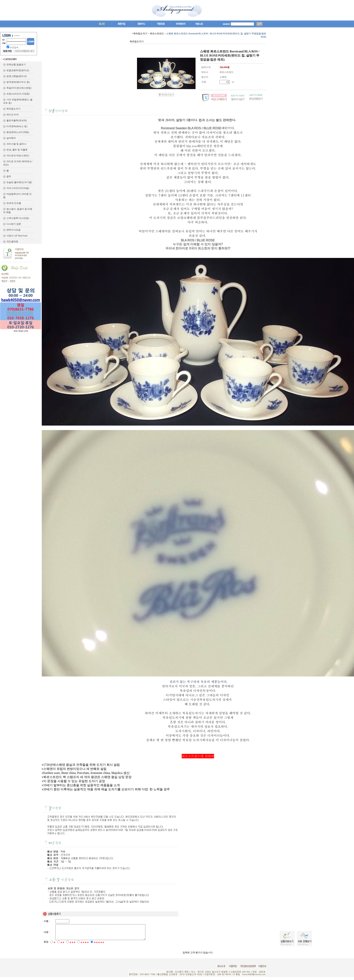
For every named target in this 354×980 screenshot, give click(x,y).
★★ (62, 945)
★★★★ (85, 945)
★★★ (72, 945)
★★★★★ (99, 945)
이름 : (47, 921)
